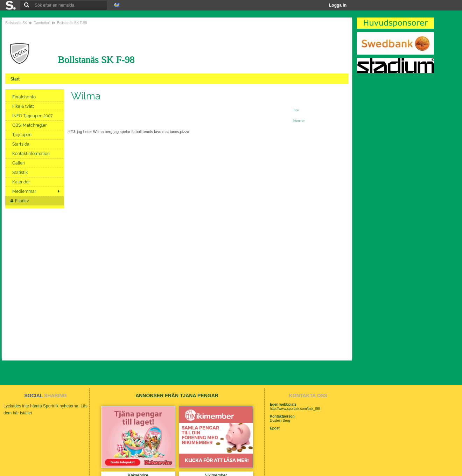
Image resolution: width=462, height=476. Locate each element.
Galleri (19, 163)
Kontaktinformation (31, 154)
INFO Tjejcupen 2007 (33, 116)
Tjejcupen (22, 135)
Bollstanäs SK (16, 23)
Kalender (22, 182)
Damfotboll (42, 23)
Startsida (21, 144)
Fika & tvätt (24, 106)
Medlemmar (24, 191)
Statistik (20, 173)
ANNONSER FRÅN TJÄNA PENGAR (177, 395)
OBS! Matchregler (30, 125)
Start (16, 79)
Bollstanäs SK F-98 (72, 23)
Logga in (338, 5)
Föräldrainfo (24, 97)
